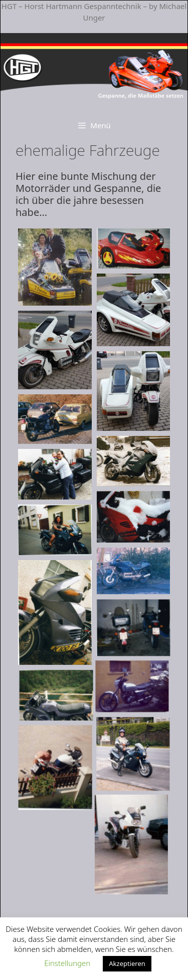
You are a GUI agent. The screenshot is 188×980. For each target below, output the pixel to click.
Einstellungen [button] (67, 963)
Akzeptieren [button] (127, 963)
